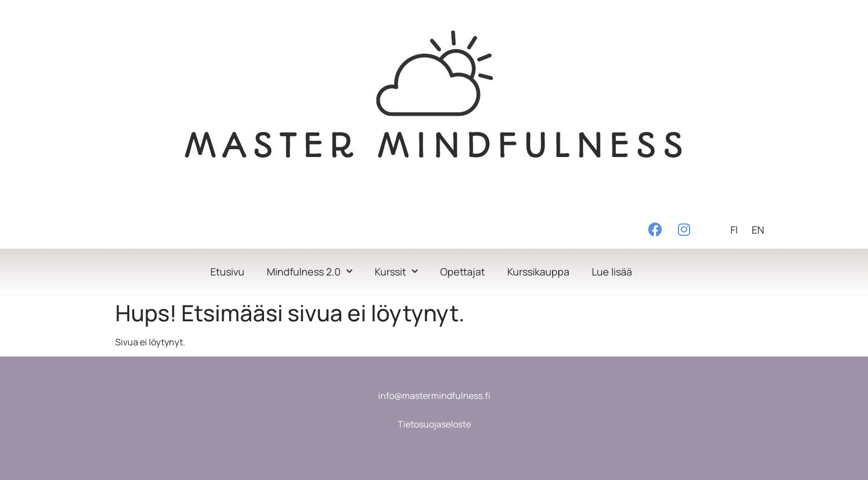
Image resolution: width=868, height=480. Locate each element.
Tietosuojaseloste (434, 424)
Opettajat (463, 272)
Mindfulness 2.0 (310, 272)
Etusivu (227, 272)
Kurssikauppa (538, 272)
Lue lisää (612, 272)
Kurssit (396, 272)
